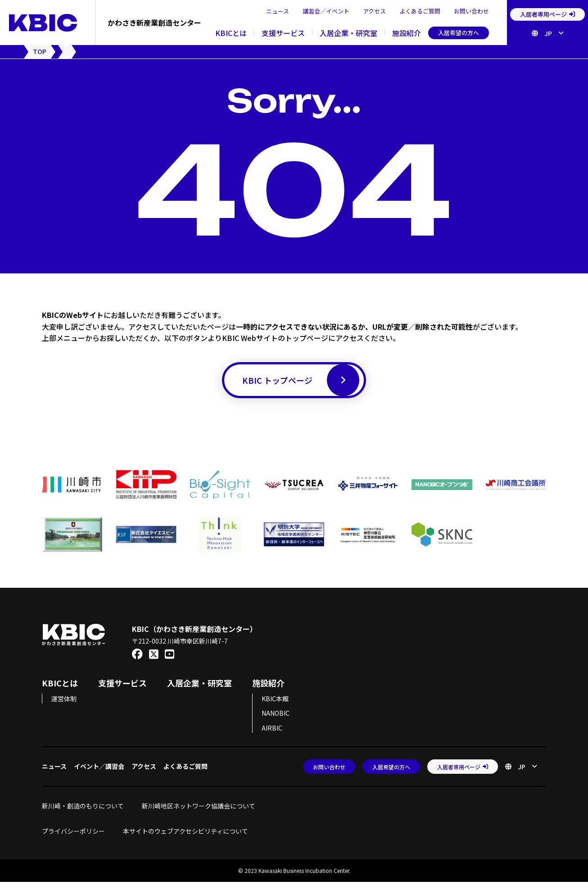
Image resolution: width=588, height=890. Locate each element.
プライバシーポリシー (73, 839)
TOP (40, 51)
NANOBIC (276, 721)
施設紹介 (407, 33)
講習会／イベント (326, 11)
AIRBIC (272, 736)
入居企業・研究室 (348, 33)
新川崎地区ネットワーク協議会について (202, 814)
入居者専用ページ (547, 14)
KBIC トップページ (301, 385)
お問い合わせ (471, 11)
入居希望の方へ (459, 33)
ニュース (278, 11)
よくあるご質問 (420, 11)
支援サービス (283, 33)
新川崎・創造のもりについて (83, 814)
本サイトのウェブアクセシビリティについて (185, 839)
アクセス (374, 11)
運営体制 (64, 707)
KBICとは (231, 33)
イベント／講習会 (99, 774)
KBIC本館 (275, 707)
